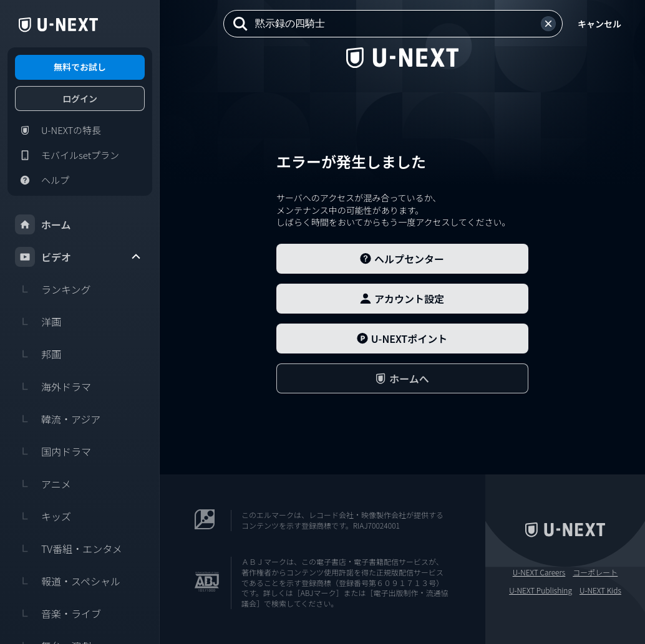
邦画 (38, 354)
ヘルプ (42, 180)
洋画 (38, 322)
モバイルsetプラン (67, 155)
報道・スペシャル (68, 581)
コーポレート (595, 572)
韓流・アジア (58, 419)
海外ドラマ (53, 387)
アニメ (43, 484)
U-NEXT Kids (600, 590)
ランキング (53, 289)
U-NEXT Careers (539, 572)
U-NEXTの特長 (58, 130)
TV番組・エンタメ (69, 549)
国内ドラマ (53, 451)
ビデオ (79, 257)
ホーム (43, 224)
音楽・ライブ (58, 613)
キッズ (43, 516)
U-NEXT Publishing (541, 590)
